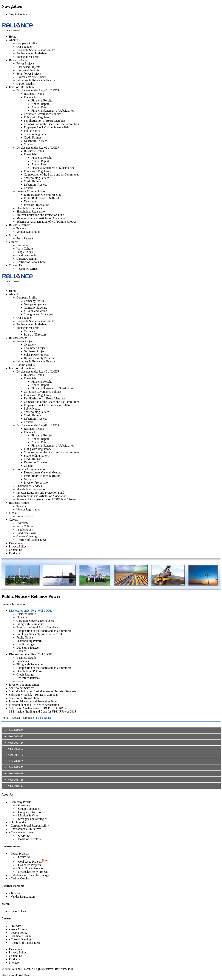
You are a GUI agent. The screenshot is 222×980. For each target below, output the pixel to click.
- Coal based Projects (29, 862)
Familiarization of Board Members (45, 121)
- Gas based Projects (29, 865)
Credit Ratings (33, 137)
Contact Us (16, 265)
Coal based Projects (28, 67)
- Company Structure (29, 812)
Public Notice (32, 131)
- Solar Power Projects (30, 868)
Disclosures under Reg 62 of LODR (38, 148)
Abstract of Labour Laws (31, 262)
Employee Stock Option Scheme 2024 (47, 127)
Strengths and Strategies (38, 314)
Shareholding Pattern (37, 134)
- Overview (23, 805)
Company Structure (36, 308)
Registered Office (27, 269)
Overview (22, 245)
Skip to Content (18, 14)
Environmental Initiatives (32, 53)
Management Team (28, 57)
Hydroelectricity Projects (31, 77)
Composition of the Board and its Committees (51, 124)
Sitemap (14, 963)
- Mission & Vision (28, 815)
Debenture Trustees (36, 141)
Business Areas (18, 60)
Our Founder (24, 47)
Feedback (15, 959)
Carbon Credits (26, 84)
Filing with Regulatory (38, 117)
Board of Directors (35, 334)
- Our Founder (18, 822)
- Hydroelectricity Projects (32, 872)
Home (13, 37)
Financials (30, 97)
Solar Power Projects (29, 74)
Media (13, 235)
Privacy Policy (18, 952)
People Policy (25, 252)
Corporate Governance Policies (43, 114)
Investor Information (21, 87)
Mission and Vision (36, 311)
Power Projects (25, 63)
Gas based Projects (28, 70)
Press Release (25, 238)
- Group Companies (28, 809)
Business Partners (20, 225)
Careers (14, 242)
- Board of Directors (28, 839)
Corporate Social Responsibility (36, 50)
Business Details (34, 94)
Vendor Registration (28, 232)
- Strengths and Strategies (32, 819)
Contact (29, 144)
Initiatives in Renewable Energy (36, 80)
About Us (15, 40)
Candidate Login (26, 255)
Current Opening (27, 259)
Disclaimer (16, 949)
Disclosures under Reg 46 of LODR (38, 90)
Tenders (21, 228)
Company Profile (27, 43)
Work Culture (25, 249)
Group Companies (35, 304)
